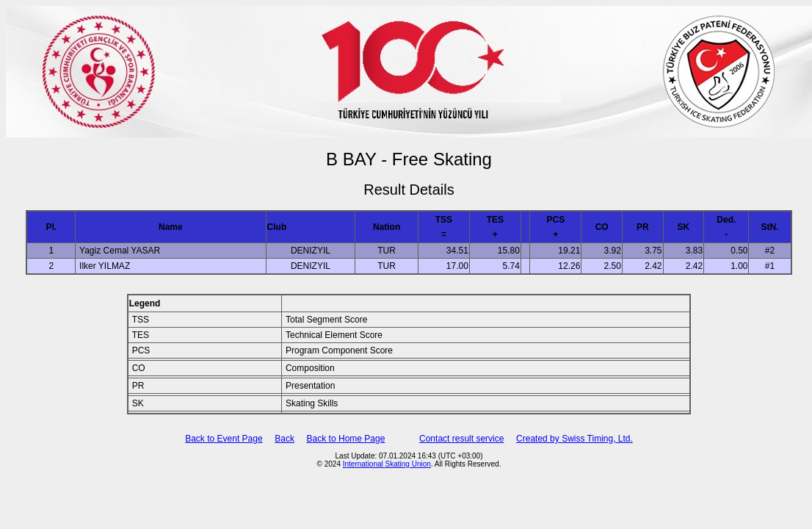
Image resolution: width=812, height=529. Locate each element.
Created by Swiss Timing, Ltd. (574, 439)
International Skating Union (387, 464)
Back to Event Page (224, 439)
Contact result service (461, 439)
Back (284, 439)
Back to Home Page (346, 439)
